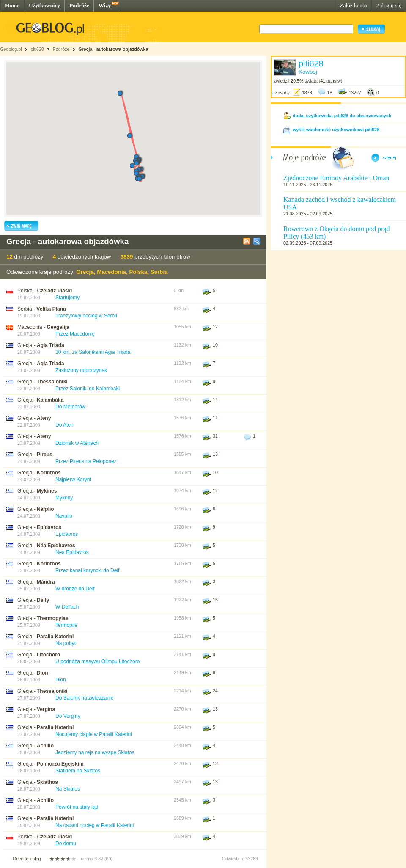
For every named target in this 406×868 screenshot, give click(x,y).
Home (12, 5)
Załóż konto (353, 5)
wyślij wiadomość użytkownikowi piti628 (336, 130)
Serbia (159, 272)
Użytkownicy (44, 5)
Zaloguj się (389, 5)
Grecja (85, 272)
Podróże (79, 5)
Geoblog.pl (11, 49)
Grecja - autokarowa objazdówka (113, 49)
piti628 (37, 49)
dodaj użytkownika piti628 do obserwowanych (342, 116)
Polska (138, 272)
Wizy (105, 5)
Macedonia (111, 272)
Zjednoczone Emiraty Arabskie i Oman (336, 178)
